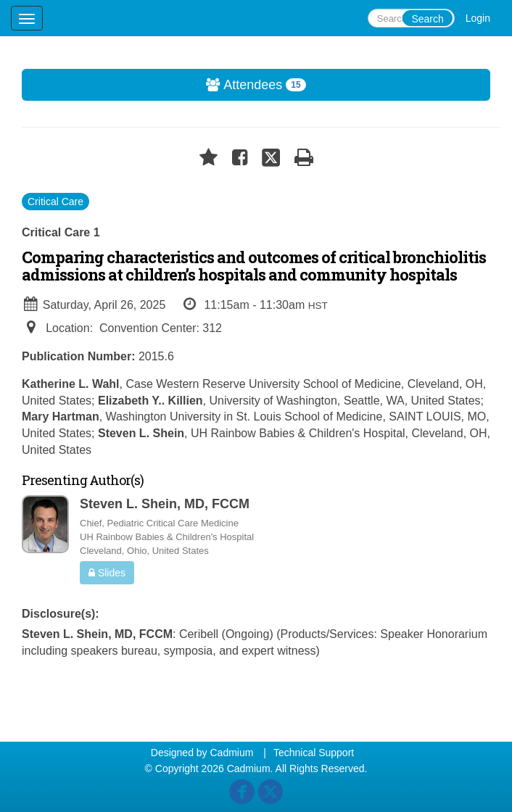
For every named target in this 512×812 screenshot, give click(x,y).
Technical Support (314, 753)
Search (427, 19)
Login (478, 18)
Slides (107, 573)
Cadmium (231, 753)
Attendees (165, 85)
